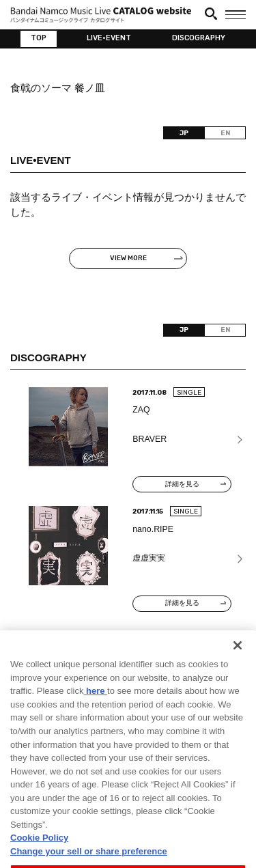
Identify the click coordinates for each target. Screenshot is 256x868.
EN (225, 133)
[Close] (238, 665)
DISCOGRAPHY (199, 38)
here (95, 711)
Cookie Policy (39, 857)
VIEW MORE (128, 258)
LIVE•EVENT (109, 38)
